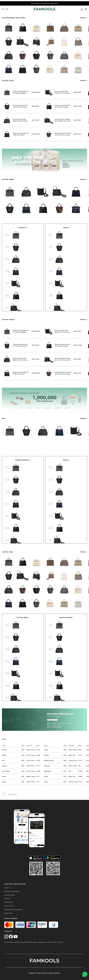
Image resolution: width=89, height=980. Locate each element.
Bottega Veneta (49, 760)
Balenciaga (48, 771)
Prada (46, 776)
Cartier (46, 750)
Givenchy (47, 766)
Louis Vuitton (6, 771)
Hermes (4, 750)
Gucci (46, 782)
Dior (3, 760)
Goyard (4, 766)
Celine (4, 782)
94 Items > (84, 18)
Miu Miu (47, 755)
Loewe (4, 776)
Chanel (4, 755)
